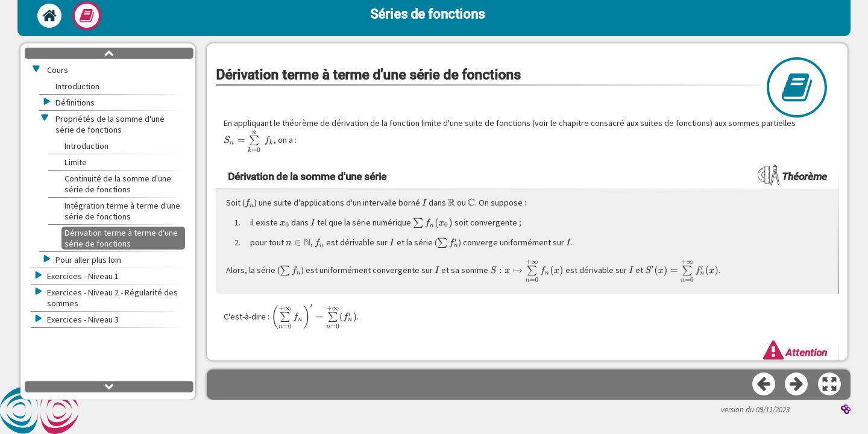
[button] (830, 385)
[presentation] (249, 141)
